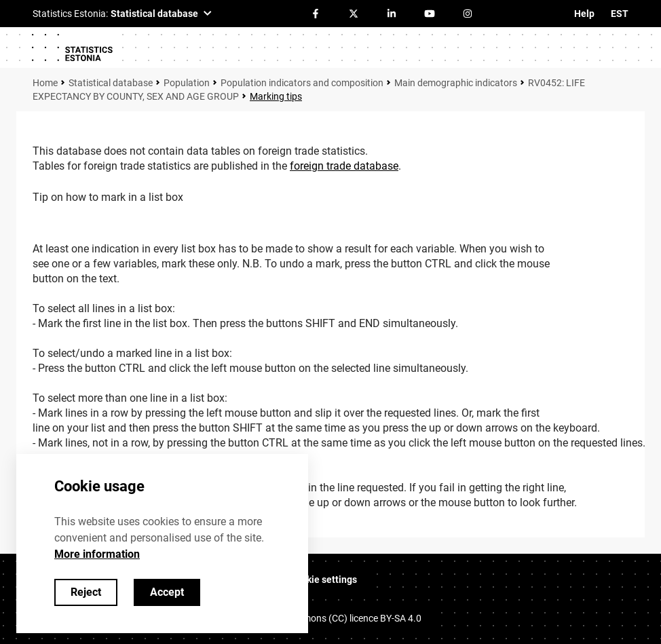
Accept (167, 592)
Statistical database (111, 83)
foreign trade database (344, 166)
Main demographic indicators (456, 83)
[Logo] (72, 48)
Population (187, 83)
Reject (86, 592)
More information (97, 554)
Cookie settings (323, 580)
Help (584, 14)
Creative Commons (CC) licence (334, 618)
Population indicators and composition (302, 83)
